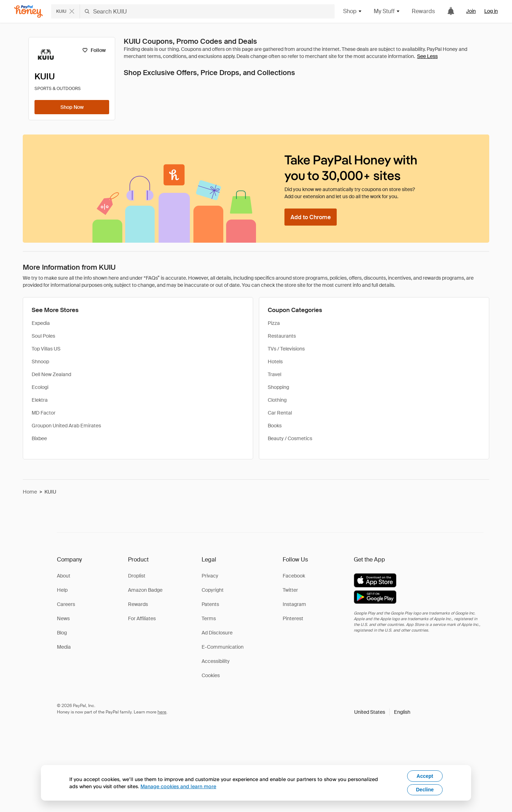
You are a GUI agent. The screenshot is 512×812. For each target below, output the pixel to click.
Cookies (211, 675)
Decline (425, 790)
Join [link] (471, 11)
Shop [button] (353, 11)
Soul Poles (43, 336)
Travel (274, 374)
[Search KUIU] (207, 11)
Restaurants (282, 336)
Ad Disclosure (217, 633)
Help (62, 590)
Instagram (294, 604)
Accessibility (216, 661)
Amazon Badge (145, 590)
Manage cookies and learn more (178, 786)
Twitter (290, 590)
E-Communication (223, 647)
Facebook (294, 576)
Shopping (278, 387)
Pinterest (293, 618)
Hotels (275, 362)
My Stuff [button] (387, 11)
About (64, 576)
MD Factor (44, 413)
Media (64, 647)
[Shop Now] (72, 107)
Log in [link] (491, 11)
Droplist (137, 576)
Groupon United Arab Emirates (66, 426)
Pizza (274, 323)
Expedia (41, 323)
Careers (66, 604)
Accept (425, 776)
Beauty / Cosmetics (290, 438)
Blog (62, 633)
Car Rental (280, 413)
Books (275, 426)
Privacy (210, 576)
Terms (209, 618)
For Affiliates (142, 618)
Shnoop (40, 362)
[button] (382, 712)
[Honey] (28, 12)
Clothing (277, 400)
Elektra (40, 400)
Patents (210, 604)
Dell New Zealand (51, 374)
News (63, 618)
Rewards (423, 11)
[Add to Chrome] (311, 217)
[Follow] (94, 50)
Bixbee (39, 438)
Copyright (213, 590)
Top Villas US (46, 349)
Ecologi (40, 387)
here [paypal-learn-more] (162, 712)
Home (30, 492)
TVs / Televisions (286, 349)
